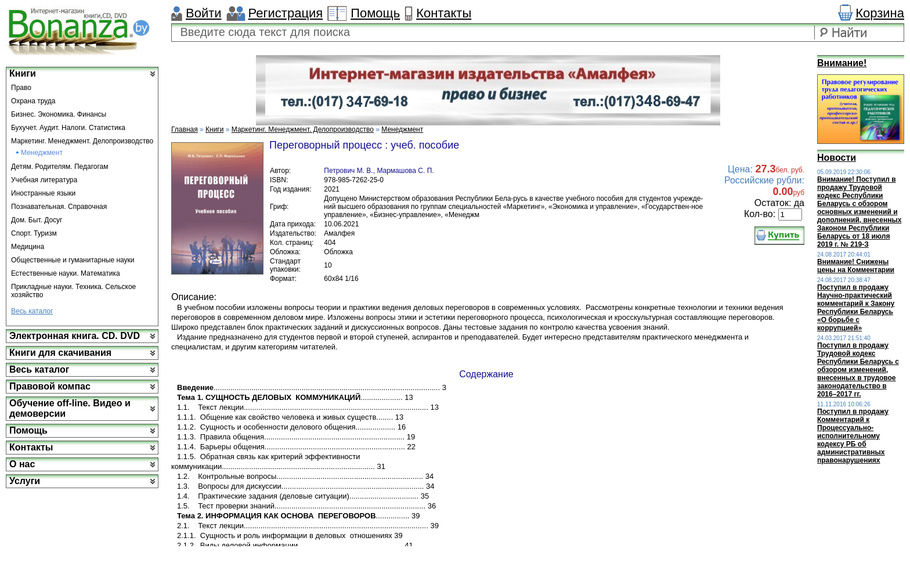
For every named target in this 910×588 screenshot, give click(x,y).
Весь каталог (32, 311)
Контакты (444, 13)
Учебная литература (44, 180)
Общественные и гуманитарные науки (73, 260)
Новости (837, 158)
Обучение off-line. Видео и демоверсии (70, 408)
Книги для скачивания (60, 353)
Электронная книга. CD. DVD (75, 336)
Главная (185, 129)
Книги (23, 73)
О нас (22, 464)
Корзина (880, 13)
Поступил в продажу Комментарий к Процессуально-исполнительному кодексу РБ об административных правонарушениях (853, 436)
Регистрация (286, 13)
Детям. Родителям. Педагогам (60, 167)
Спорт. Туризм (34, 233)
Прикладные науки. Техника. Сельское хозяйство (73, 291)
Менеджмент (42, 153)
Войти (204, 13)
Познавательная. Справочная (59, 207)
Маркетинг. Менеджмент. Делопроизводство (82, 141)
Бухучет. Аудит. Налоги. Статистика (68, 128)
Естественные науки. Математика (66, 273)
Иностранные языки (43, 193)
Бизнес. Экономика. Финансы (59, 114)
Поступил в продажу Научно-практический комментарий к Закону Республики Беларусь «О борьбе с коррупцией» (856, 308)
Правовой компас (50, 386)
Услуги (25, 481)
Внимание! (842, 63)
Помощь (375, 13)
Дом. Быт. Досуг (37, 220)
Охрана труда (33, 101)
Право (21, 88)
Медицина (28, 247)
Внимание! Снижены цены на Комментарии (856, 266)
